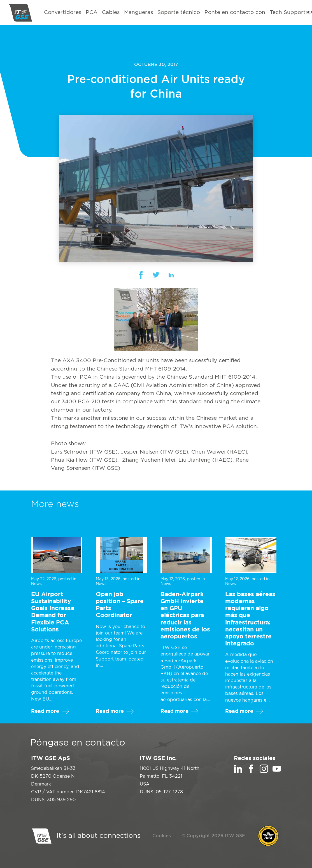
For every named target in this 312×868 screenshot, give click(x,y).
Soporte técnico (179, 12)
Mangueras (138, 12)
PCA (92, 12)
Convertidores (63, 12)
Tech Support (288, 12)
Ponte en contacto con (235, 12)
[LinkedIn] (238, 772)
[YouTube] (277, 772)
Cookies (162, 836)
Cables (111, 12)
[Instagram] (264, 772)
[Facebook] (251, 772)
